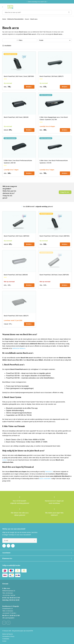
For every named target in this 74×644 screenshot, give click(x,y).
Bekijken (29, 87)
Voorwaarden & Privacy (8, 636)
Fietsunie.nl (49, 472)
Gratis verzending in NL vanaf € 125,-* (38, 2)
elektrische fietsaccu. (19, 348)
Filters (20, 40)
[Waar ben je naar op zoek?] (37, 12)
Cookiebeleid (6, 639)
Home (4, 19)
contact (5, 460)
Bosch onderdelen (45, 478)
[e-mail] (20, 541)
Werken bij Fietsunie (8, 634)
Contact (4, 641)
